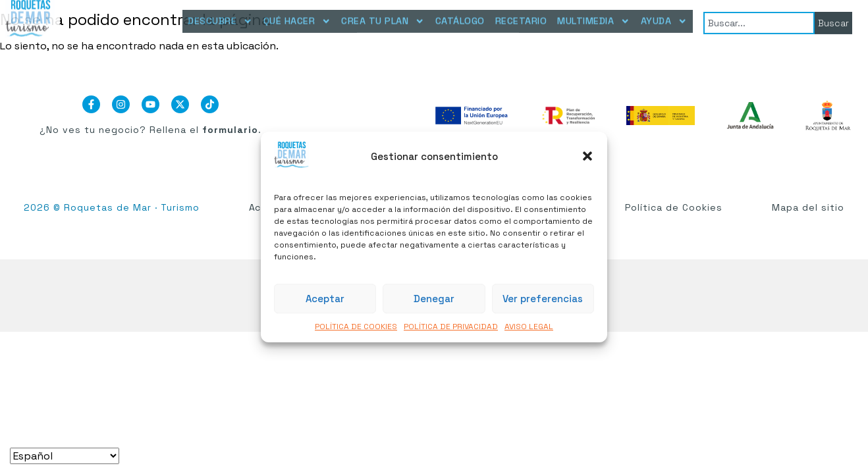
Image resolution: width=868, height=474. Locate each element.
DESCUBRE (220, 16)
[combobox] (759, 20)
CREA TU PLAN (383, 16)
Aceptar (325, 299)
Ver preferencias (543, 299)
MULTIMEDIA (593, 16)
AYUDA (664, 16)
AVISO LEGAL (529, 327)
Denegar (434, 299)
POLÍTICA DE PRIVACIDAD (451, 327)
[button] (587, 156)
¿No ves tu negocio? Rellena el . (150, 130)
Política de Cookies (674, 207)
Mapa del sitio (808, 207)
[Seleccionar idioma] (65, 456)
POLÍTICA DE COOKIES (356, 327)
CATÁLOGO (460, 15)
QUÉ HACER (297, 16)
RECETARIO (521, 15)
